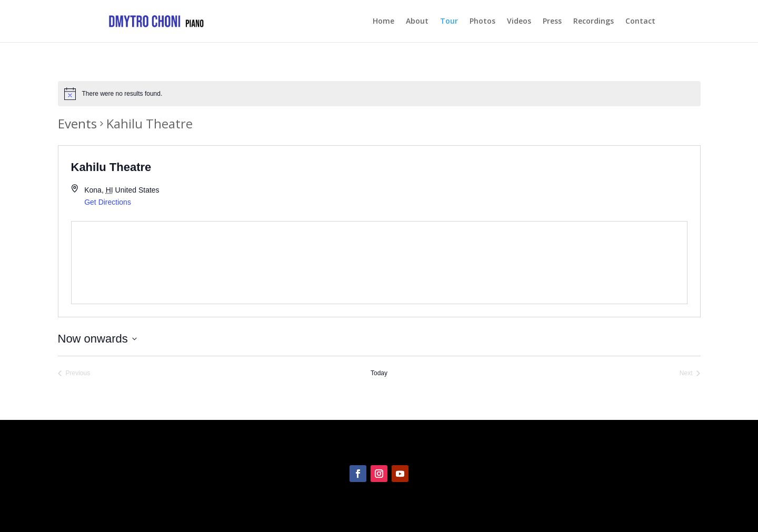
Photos (482, 22)
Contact (640, 22)
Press (552, 22)
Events (77, 123)
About (417, 22)
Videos (519, 22)
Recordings (594, 22)
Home (383, 22)
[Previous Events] (74, 373)
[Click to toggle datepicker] (97, 339)
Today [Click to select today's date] (379, 373)
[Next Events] (690, 373)
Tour (449, 22)
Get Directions (108, 202)
